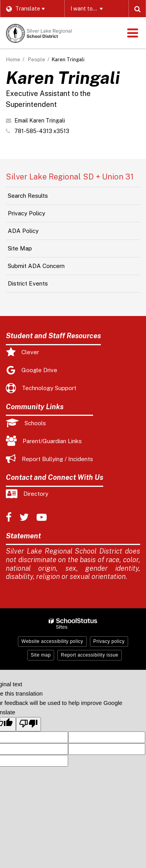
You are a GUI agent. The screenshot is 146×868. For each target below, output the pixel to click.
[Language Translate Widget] (32, 9)
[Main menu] (132, 33)
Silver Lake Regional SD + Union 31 (70, 177)
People (37, 59)
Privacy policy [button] (109, 641)
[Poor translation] (28, 724)
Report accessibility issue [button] (90, 655)
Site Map (20, 248)
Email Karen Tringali (40, 121)
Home (13, 59)
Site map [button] (41, 655)
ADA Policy (23, 231)
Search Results (28, 196)
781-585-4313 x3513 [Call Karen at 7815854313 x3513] (42, 131)
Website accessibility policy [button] (52, 641)
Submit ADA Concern (36, 266)
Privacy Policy (26, 213)
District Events (28, 283)
